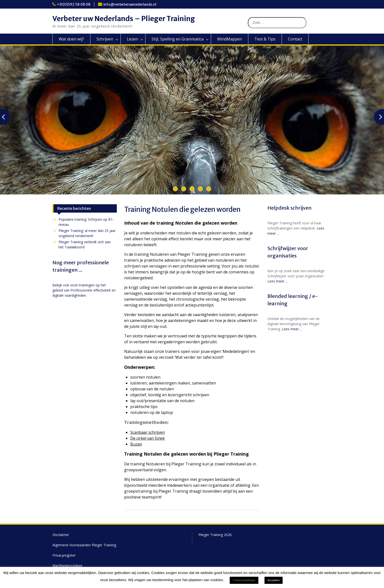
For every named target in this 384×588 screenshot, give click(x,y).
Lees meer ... (277, 281)
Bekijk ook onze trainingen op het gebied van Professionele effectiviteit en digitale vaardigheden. (84, 290)
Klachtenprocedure (67, 566)
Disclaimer (61, 535)
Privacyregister (64, 555)
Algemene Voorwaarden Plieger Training (84, 545)
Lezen (132, 39)
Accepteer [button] (274, 580)
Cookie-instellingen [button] (244, 580)
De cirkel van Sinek (148, 438)
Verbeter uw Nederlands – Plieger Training (124, 19)
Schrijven (105, 39)
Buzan (136, 444)
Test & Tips (265, 39)
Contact (295, 39)
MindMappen (230, 39)
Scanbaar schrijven (148, 432)
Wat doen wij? (71, 39)
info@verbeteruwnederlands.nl (130, 4)
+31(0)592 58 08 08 (74, 4)
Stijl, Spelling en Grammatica (178, 39)
